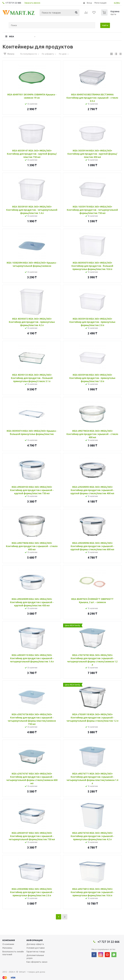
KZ (115, 3)
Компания (9, 940)
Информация (35, 940)
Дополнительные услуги (35, 957)
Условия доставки (36, 948)
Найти (105, 25)
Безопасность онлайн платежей (13, 953)
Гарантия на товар (36, 951)
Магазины (7, 948)
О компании (8, 944)
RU (119, 3)
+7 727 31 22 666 (13, 3)
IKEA (11, 36)
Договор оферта (35, 944)
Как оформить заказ (37, 962)
